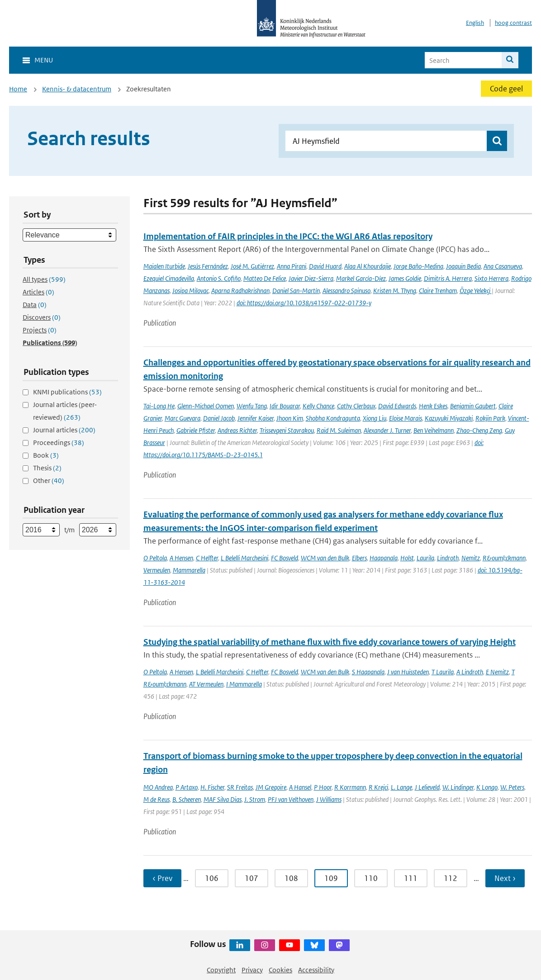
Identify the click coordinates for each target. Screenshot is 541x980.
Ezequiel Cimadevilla (169, 278)
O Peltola (155, 558)
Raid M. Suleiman (339, 430)
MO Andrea (158, 787)
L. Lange (401, 787)
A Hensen (181, 558)
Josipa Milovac (190, 291)
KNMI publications (67, 392)
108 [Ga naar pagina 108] (291, 878)
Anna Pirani (292, 266)
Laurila (425, 558)
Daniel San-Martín (296, 291)
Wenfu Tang (252, 406)
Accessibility (316, 970)
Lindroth (448, 558)
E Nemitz (497, 672)
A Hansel (300, 787)
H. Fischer (212, 787)
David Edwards (397, 406)
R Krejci (378, 787)
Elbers (359, 558)
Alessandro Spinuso (346, 291)
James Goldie (405, 278)
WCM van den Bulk (325, 558)
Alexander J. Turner (387, 430)
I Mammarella (244, 684)
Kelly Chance (318, 406)
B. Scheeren (187, 799)
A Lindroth (470, 672)
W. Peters (512, 787)
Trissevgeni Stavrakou (287, 430)
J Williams (329, 799)
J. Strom (255, 799)
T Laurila (443, 672)
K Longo (487, 787)
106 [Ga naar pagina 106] (212, 878)
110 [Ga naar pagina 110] (371, 878)
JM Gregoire (271, 787)
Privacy (252, 970)
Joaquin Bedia (463, 266)
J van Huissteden (408, 672)
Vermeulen (157, 570)
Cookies (280, 970)
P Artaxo (187, 787)
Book (46, 455)
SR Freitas (240, 787)
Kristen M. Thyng (395, 291)
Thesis (47, 468)
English (475, 23)
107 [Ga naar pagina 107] (252, 878)
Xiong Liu (375, 418)
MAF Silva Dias (223, 799)
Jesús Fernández (208, 266)
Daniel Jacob (219, 418)
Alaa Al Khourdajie (368, 266)
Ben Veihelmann (434, 430)
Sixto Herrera (491, 278)
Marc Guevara (183, 418)
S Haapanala (368, 672)
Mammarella (189, 570)
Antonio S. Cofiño (219, 278)
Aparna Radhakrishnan (240, 291)
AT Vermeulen (206, 684)
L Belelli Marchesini (244, 558)
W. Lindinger (458, 787)
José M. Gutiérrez (252, 266)
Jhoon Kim (290, 418)
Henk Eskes (433, 406)
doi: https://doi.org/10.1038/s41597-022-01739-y (304, 303)
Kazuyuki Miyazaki (449, 418)
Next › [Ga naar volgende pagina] (505, 878)
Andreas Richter (237, 430)
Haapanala (384, 558)
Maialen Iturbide (164, 266)
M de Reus (157, 799)
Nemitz (471, 558)
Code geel (506, 89)
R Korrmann (350, 787)
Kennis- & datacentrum (77, 89)
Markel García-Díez (361, 278)
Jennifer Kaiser (256, 418)
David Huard (325, 266)
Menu (44, 60)
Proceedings (59, 443)
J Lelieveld (427, 787)
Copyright (221, 970)
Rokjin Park (490, 418)
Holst (407, 558)
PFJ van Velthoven (291, 799)
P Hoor (323, 787)
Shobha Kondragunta (333, 418)
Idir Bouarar (285, 406)
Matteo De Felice (265, 278)
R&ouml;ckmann (504, 558)
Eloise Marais (406, 418)
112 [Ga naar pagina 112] (451, 878)
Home (18, 89)
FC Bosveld (285, 558)
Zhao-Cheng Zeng (479, 430)
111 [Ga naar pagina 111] (411, 878)
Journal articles (64, 430)
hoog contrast (513, 23)
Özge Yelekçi (476, 291)
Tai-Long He (159, 406)
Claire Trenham (438, 291)
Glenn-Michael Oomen (206, 406)
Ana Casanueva (503, 266)
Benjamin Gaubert (473, 406)
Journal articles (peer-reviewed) (65, 411)
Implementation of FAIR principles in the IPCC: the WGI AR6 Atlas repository (288, 236)
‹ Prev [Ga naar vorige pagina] (162, 878)
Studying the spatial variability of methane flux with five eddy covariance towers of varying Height (330, 642)
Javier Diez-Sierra (311, 278)
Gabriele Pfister (196, 430)
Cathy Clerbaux (356, 406)
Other (49, 481)
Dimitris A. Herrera (448, 278)
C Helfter (207, 558)
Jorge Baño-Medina (418, 266)
